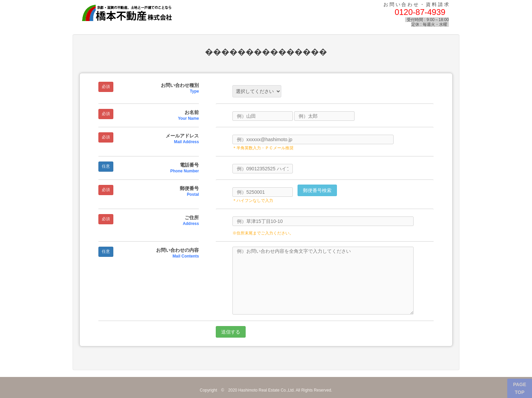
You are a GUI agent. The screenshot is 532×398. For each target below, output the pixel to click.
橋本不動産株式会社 (138, 13)
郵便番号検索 (317, 190)
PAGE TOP (520, 388)
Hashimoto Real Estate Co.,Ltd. (267, 390)
